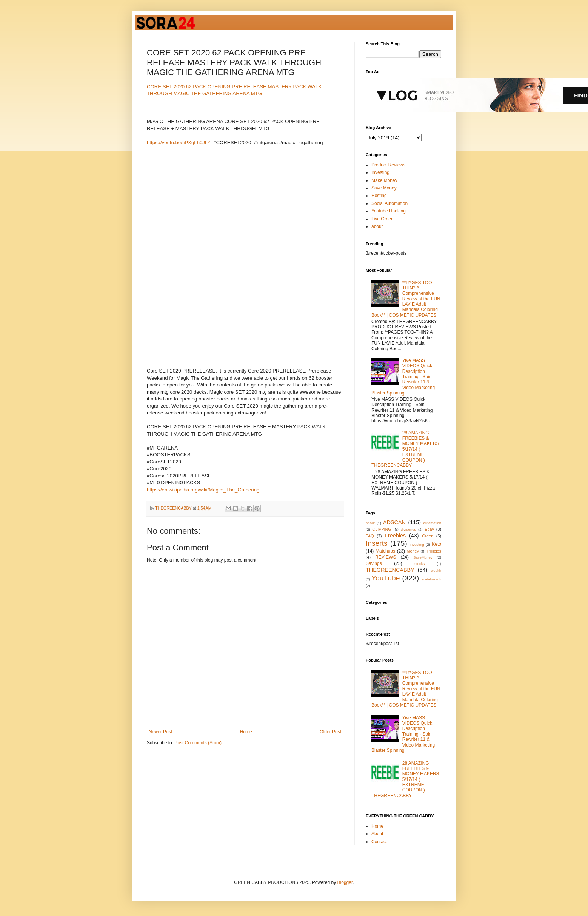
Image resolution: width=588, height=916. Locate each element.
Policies (434, 551)
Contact (379, 842)
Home (246, 732)
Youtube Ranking (389, 211)
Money (413, 551)
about (377, 226)
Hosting (379, 196)
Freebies (395, 536)
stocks (419, 564)
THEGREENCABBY (390, 570)
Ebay (429, 529)
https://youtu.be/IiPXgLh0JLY (179, 142)
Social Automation (389, 203)
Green (428, 536)
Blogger (345, 882)
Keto (436, 544)
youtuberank (431, 579)
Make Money (384, 180)
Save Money (384, 188)
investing (417, 544)
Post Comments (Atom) (198, 743)
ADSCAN (394, 522)
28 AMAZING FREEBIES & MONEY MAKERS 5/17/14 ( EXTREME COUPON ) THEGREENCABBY (405, 449)
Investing (380, 172)
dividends (409, 529)
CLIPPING (382, 529)
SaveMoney (423, 557)
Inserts (377, 543)
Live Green (383, 219)
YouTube (386, 578)
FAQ (370, 536)
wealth (436, 570)
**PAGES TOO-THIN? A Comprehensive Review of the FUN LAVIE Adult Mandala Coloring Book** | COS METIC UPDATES (406, 299)
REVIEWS (386, 557)
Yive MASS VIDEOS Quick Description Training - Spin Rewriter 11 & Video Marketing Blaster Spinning (403, 377)
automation (432, 523)
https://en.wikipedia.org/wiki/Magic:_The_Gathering (203, 490)
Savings (374, 563)
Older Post (330, 732)
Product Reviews (388, 165)
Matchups (385, 551)
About (377, 834)
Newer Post (160, 732)
